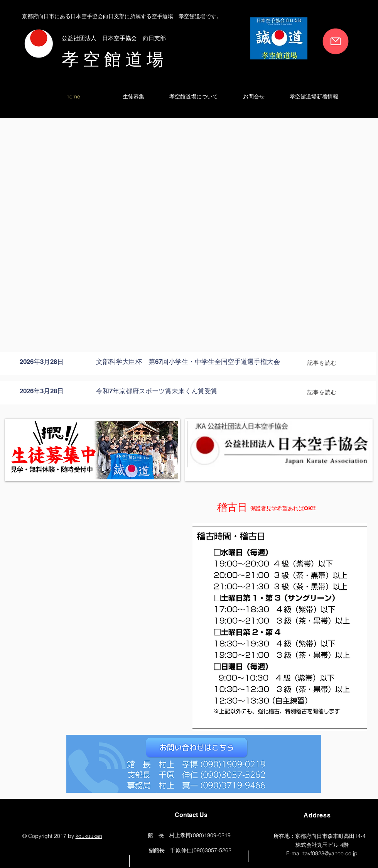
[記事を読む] (323, 363)
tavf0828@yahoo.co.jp (330, 853)
